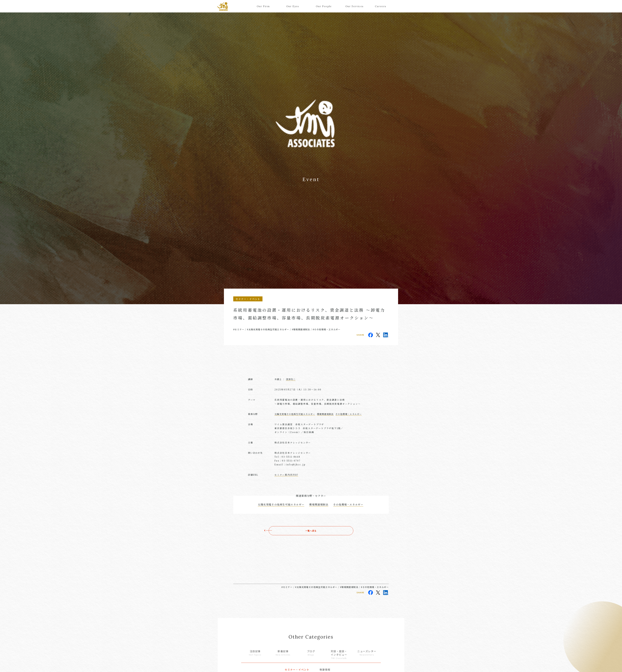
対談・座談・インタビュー (339, 655)
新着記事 (283, 653)
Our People (324, 6)
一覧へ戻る (311, 531)
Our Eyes (293, 6)
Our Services (353, 6)
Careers (381, 6)
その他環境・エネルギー (349, 414)
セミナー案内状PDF (286, 475)
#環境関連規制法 (301, 329)
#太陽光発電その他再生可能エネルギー (268, 329)
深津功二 (291, 379)
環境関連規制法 (325, 414)
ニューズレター (367, 653)
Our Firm (263, 6)
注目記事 (255, 653)
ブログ (311, 653)
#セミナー (239, 329)
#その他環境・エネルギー (327, 329)
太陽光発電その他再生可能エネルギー (295, 414)
